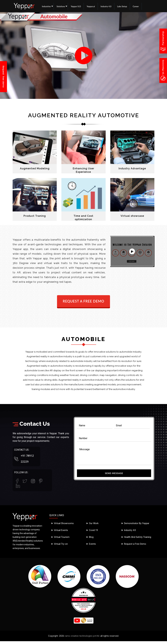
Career (136, 6)
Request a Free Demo (135, 544)
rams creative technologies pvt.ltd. (82, 636)
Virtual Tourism (62, 537)
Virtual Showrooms (64, 523)
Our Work (94, 523)
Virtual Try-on (61, 544)
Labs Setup (122, 6)
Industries (46, 6)
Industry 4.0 (106, 6)
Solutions (61, 6)
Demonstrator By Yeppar (137, 523)
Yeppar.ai (91, 6)
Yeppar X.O (76, 6)
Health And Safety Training (138, 537)
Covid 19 (93, 530)
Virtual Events (61, 530)
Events (92, 544)
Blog (91, 537)
